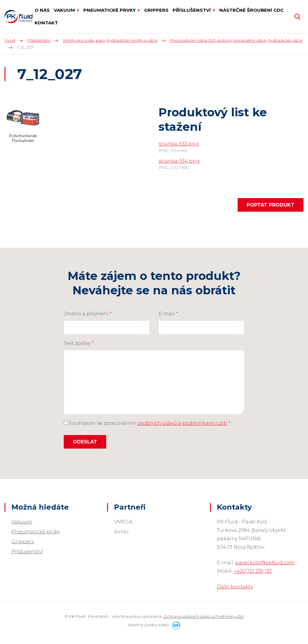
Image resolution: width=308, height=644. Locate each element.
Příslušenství (27, 552)
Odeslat (85, 442)
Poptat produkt (271, 205)
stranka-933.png (179, 144)
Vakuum (22, 522)
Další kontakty (235, 587)
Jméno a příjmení (88, 314)
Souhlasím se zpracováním (147, 423)
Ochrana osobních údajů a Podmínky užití (203, 616)
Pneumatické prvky (36, 532)
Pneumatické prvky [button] (110, 10)
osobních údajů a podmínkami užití (182, 423)
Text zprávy (79, 343)
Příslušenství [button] (192, 10)
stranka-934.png (179, 161)
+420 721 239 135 (253, 571)
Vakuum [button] (65, 10)
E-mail (168, 314)
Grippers (23, 542)
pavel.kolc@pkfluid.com (265, 563)
